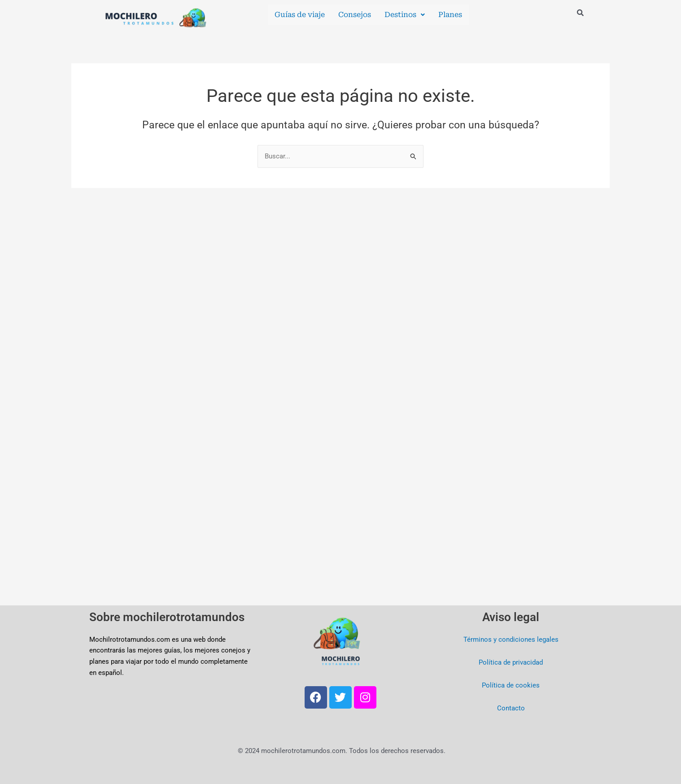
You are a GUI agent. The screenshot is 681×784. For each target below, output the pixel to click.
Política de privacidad (511, 662)
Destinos (405, 15)
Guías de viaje (300, 15)
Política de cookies (511, 685)
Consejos (355, 15)
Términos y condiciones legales (511, 639)
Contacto (511, 708)
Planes (450, 15)
